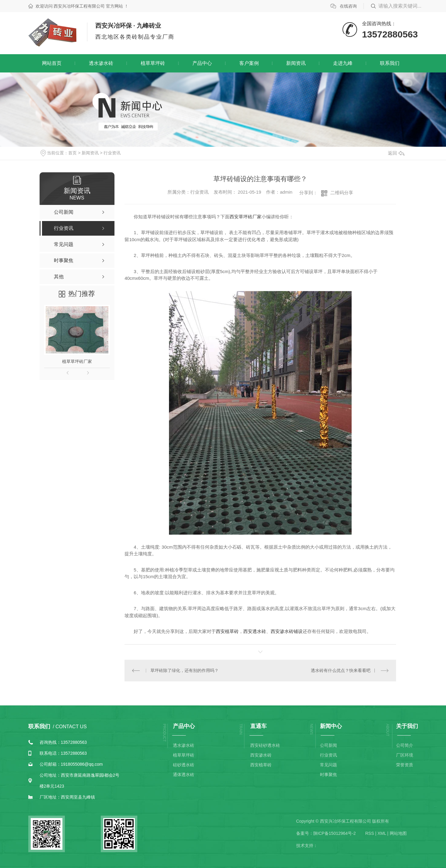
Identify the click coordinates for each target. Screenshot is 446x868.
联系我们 (390, 63)
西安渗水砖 (261, 755)
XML (382, 833)
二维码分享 (342, 193)
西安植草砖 (227, 631)
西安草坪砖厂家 (246, 217)
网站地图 (398, 833)
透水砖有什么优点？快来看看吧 (341, 670)
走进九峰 (343, 63)
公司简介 (405, 745)
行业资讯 (112, 153)
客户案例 (249, 63)
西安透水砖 (255, 631)
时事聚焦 (328, 775)
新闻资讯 (296, 63)
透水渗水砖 (101, 63)
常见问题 (328, 765)
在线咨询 (348, 6)
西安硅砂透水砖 (265, 745)
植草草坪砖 (153, 63)
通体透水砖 (184, 775)
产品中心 (202, 63)
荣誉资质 (405, 765)
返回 (396, 153)
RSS (370, 833)
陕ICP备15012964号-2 (335, 833)
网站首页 (52, 63)
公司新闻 (328, 745)
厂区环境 (405, 755)
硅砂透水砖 (184, 765)
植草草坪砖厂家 (77, 361)
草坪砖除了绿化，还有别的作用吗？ (184, 670)
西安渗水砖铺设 (287, 631)
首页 (72, 153)
